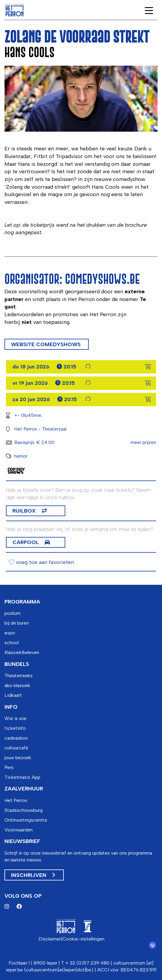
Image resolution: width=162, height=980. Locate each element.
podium (12, 613)
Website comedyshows (47, 344)
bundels (17, 664)
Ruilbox (24, 511)
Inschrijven (33, 875)
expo (10, 633)
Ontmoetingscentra (26, 820)
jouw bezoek (18, 758)
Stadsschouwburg (24, 810)
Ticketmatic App (22, 777)
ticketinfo (15, 728)
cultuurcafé (16, 748)
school (12, 643)
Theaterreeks (19, 676)
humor (21, 456)
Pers (9, 767)
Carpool (26, 542)
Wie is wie (15, 718)
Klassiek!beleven (22, 652)
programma (22, 602)
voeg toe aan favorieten (41, 562)
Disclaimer (50, 939)
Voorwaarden (19, 830)
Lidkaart (13, 695)
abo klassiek (17, 685)
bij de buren (17, 623)
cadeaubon (16, 738)
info (11, 707)
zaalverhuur (24, 789)
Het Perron (16, 800)
